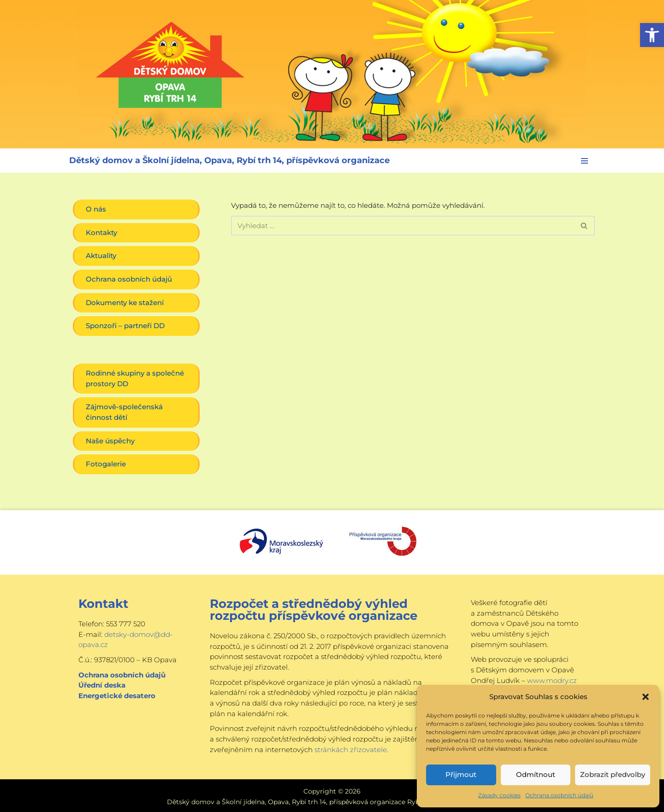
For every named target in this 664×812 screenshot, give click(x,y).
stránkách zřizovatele (351, 748)
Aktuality (101, 256)
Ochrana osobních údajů (559, 795)
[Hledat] (403, 226)
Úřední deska (102, 684)
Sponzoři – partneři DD (125, 326)
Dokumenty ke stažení (125, 302)
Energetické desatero (117, 694)
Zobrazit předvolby (613, 774)
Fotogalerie (106, 463)
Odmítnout (536, 774)
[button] (652, 35)
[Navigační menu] (584, 161)
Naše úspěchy (110, 440)
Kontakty (101, 232)
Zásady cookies (499, 795)
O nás (96, 209)
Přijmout (461, 774)
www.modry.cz (552, 679)
